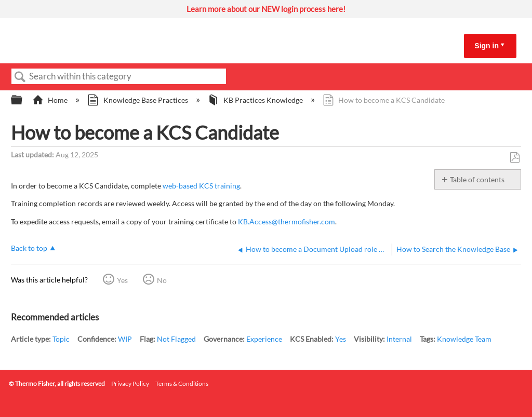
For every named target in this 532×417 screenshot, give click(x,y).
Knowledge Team (464, 339)
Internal (399, 339)
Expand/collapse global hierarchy (23, 100)
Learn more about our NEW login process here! (266, 9)
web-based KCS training (201, 186)
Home (51, 100)
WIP (125, 339)
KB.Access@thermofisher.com (287, 221)
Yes (122, 280)
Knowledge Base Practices (138, 100)
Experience (264, 339)
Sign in (487, 46)
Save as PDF (515, 158)
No (162, 280)
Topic (61, 339)
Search (20, 77)
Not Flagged (176, 339)
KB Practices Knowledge (256, 100)
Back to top (29, 248)
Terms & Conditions (182, 384)
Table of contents (477, 179)
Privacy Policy (130, 384)
